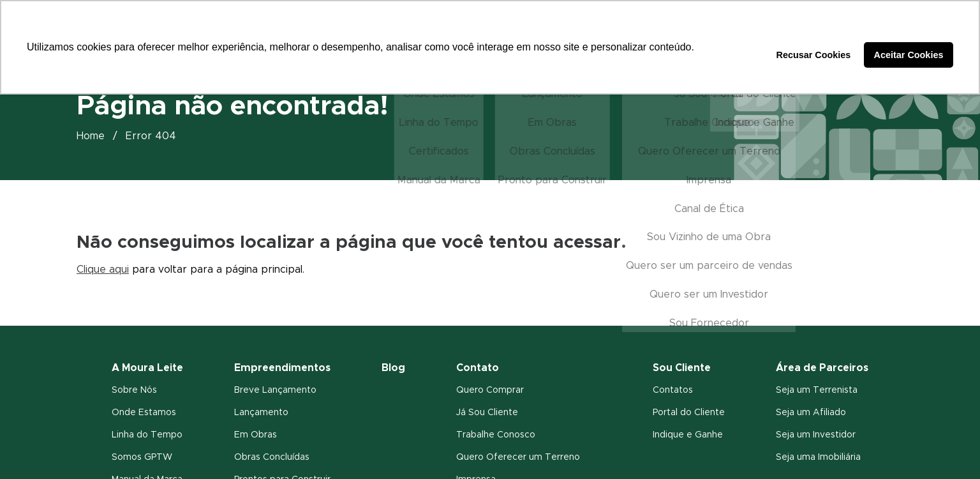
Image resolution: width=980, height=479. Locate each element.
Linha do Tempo (147, 435)
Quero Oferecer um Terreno (518, 457)
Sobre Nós (134, 390)
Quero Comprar (490, 390)
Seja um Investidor (816, 435)
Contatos (673, 390)
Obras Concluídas (272, 457)
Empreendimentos (282, 368)
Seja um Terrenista (817, 390)
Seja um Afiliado (811, 413)
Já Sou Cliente (487, 413)
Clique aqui (103, 270)
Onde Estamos (144, 413)
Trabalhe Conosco (496, 435)
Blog (393, 368)
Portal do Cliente (689, 413)
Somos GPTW (142, 457)
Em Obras (256, 435)
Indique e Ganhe (688, 435)
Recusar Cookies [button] (814, 55)
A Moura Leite (147, 368)
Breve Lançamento (275, 390)
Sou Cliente (682, 368)
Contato (478, 368)
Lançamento (261, 413)
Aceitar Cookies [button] (909, 55)
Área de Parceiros (822, 368)
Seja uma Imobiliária (818, 457)
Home (91, 136)
